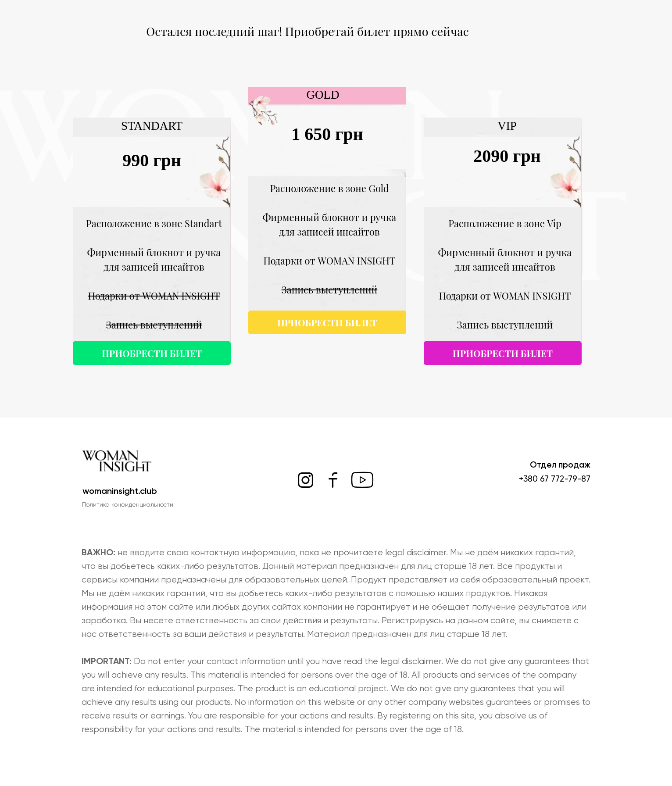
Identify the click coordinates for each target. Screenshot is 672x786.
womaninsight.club (120, 491)
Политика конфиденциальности (128, 504)
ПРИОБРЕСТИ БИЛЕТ (503, 353)
